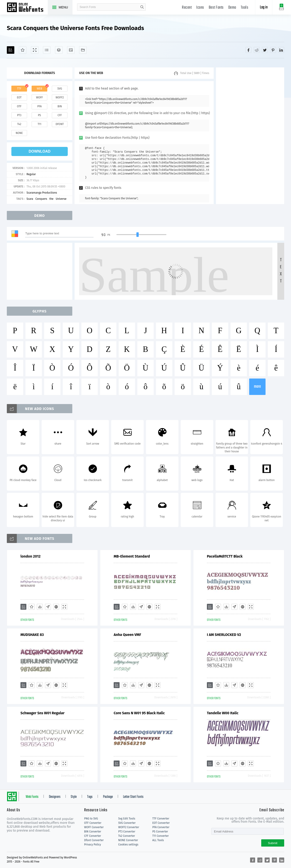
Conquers (41, 199)
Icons (200, 8)
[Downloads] (40, 607)
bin (60, 106)
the (51, 199)
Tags (90, 797)
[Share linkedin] (281, 50)
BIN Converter (93, 832)
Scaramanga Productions (42, 193)
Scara (30, 199)
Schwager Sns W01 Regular (43, 713)
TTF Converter (161, 819)
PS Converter (160, 832)
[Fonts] (83, 50)
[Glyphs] (47, 50)
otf (19, 106)
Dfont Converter (94, 840)
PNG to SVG (91, 819)
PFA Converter (161, 827)
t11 (39, 124)
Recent (187, 8)
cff (60, 115)
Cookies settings (128, 845)
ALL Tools (158, 840)
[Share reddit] (257, 50)
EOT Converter (161, 823)
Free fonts (27, 8)
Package (108, 797)
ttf (19, 89)
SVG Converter (127, 823)
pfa (39, 106)
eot (19, 97)
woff (39, 97)
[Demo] (35, 50)
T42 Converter (127, 836)
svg (60, 89)
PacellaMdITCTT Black (225, 556)
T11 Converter (161, 836)
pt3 (19, 115)
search (142, 7)
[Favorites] (23, 50)
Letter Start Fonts (133, 797)
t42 (19, 124)
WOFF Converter (94, 827)
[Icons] (71, 50)
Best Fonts (216, 8)
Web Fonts (32, 797)
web (40, 89)
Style (74, 797)
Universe (61, 199)
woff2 (60, 97)
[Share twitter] (265, 50)
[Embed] (56, 607)
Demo (232, 8)
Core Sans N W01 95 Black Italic (139, 713)
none (19, 133)
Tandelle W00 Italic (223, 713)
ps (39, 115)
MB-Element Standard (132, 556)
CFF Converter (93, 836)
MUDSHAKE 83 (32, 635)
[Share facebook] (248, 50)
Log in (264, 7)
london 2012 (30, 556)
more (257, 387)
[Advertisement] (250, 136)
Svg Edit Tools (127, 819)
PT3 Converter (127, 832)
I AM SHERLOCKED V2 (224, 635)
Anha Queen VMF (127, 635)
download (40, 151)
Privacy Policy (93, 845)
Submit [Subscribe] (273, 843)
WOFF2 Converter (129, 827)
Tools (245, 8)
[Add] (11, 50)
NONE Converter (128, 840)
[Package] (59, 50)
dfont (60, 124)
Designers (55, 797)
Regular (31, 174)
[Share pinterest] (273, 50)
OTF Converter (93, 823)
